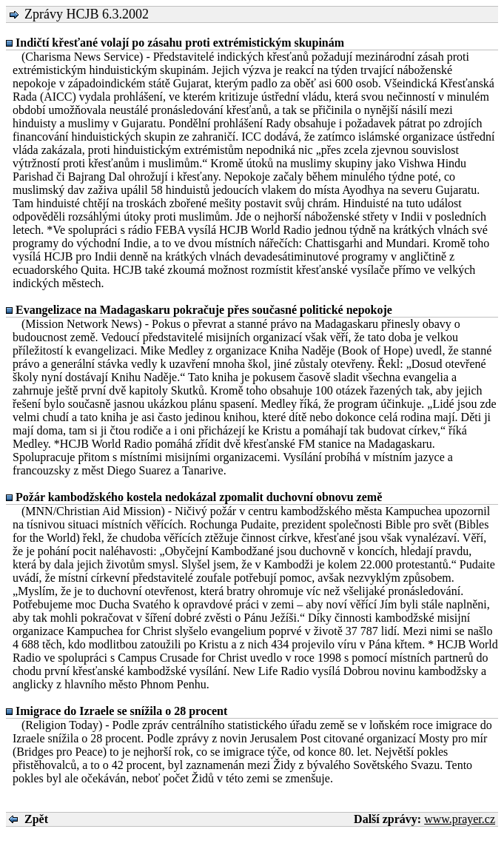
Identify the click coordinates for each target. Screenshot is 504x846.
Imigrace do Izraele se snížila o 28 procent (121, 711)
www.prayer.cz (460, 819)
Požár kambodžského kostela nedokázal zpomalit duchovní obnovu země (199, 497)
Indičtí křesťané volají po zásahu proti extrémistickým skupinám (180, 43)
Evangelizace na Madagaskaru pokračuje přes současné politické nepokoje (204, 310)
